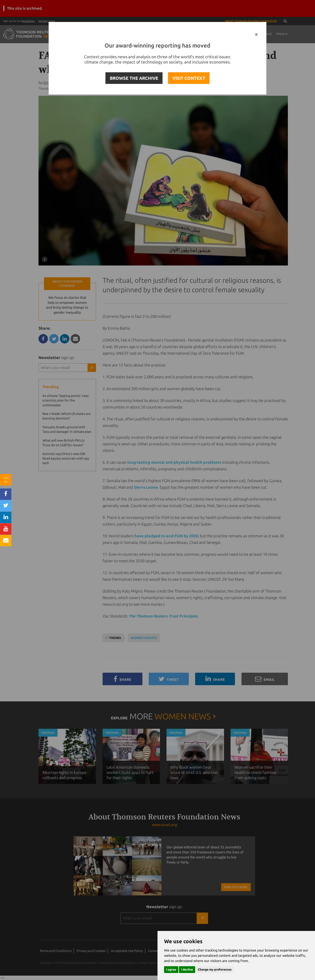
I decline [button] (187, 969)
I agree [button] (171, 969)
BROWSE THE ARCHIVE (134, 78)
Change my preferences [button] (215, 969)
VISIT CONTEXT (189, 78)
